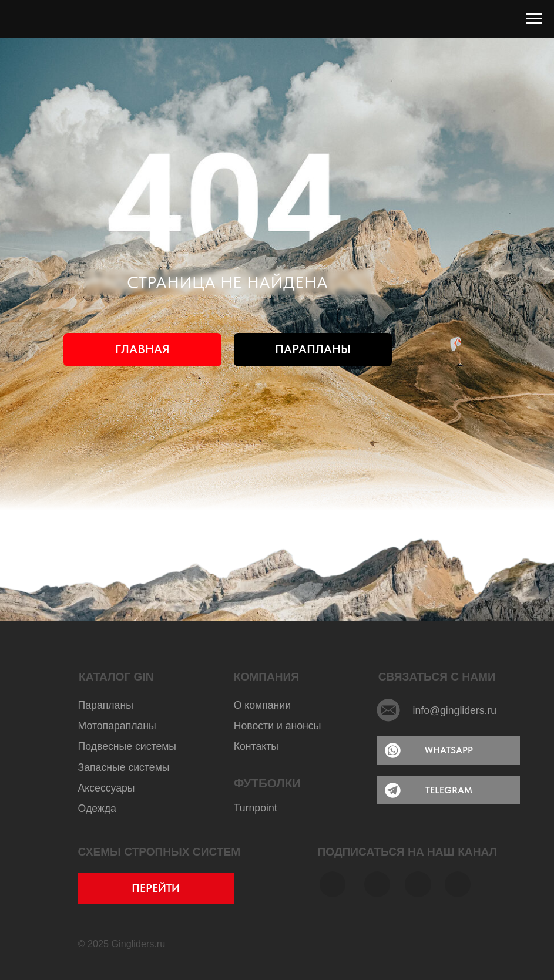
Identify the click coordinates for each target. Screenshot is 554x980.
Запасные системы (124, 767)
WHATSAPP (449, 750)
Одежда (97, 809)
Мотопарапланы (117, 726)
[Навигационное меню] (534, 19)
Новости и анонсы (278, 726)
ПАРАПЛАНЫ (313, 349)
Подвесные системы (127, 746)
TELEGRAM (449, 790)
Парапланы (106, 705)
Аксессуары (107, 788)
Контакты (256, 746)
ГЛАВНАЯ (142, 349)
